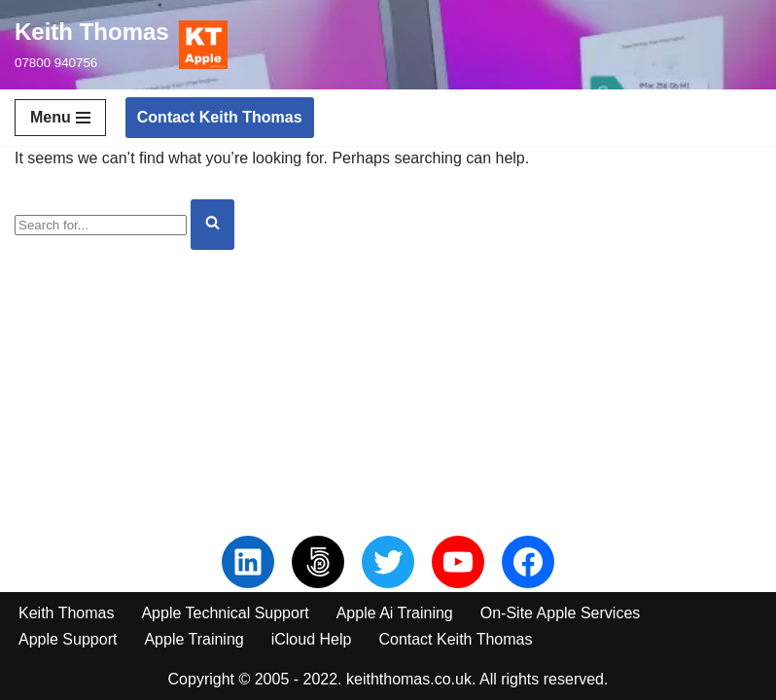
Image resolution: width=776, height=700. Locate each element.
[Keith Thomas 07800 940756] (121, 45)
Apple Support (68, 639)
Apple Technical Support (225, 613)
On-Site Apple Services (561, 613)
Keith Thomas (66, 613)
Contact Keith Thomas (220, 117)
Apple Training (194, 639)
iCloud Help (312, 639)
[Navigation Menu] (60, 118)
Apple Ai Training (395, 613)
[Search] (101, 225)
